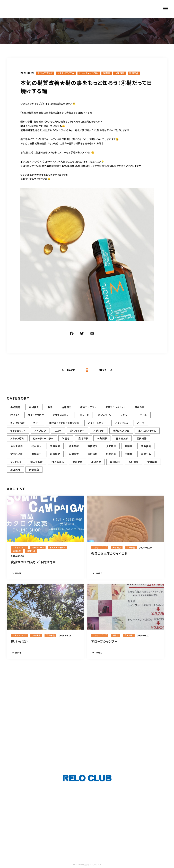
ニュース (84, 419)
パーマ (141, 426)
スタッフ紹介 (17, 442)
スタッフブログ (45, 74)
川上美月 (15, 473)
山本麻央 (55, 458)
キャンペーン (105, 419)
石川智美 (134, 465)
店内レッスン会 (121, 434)
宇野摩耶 (152, 465)
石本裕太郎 (122, 442)
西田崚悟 (142, 442)
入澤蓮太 (74, 458)
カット (144, 419)
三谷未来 (55, 450)
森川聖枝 (115, 465)
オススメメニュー (62, 419)
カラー (37, 426)
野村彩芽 (111, 458)
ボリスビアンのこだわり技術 (64, 426)
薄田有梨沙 (36, 465)
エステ (58, 434)
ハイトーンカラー (97, 426)
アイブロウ (40, 434)
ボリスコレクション (116, 411)
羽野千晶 (134, 74)
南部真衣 (34, 473)
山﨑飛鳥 (15, 411)
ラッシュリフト (18, 434)
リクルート (126, 419)
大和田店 (120, 74)
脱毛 (50, 411)
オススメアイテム (66, 74)
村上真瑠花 (58, 465)
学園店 (107, 74)
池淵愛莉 (77, 465)
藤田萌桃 (92, 458)
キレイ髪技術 (18, 426)
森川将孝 (83, 442)
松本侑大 (36, 450)
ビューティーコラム (89, 74)
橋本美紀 (74, 450)
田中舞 (129, 458)
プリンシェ (16, 465)
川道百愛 (96, 465)
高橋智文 (92, 450)
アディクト (99, 434)
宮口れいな (16, 458)
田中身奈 (140, 411)
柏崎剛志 (66, 411)
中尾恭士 (36, 458)
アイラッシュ (122, 426)
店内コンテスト (88, 411)
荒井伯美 (146, 450)
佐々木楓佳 (16, 450)
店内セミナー (77, 434)
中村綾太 (34, 411)
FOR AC (15, 419)
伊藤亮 (129, 450)
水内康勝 (102, 442)
